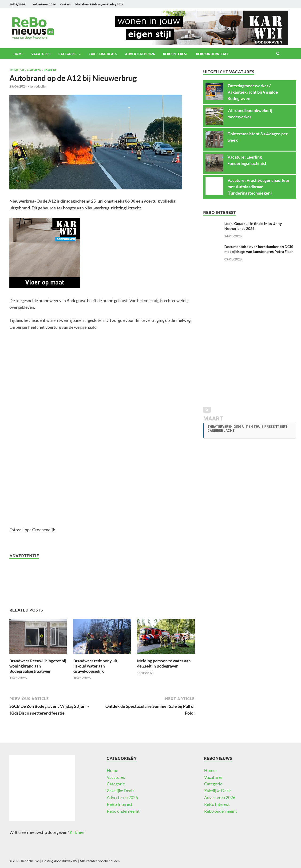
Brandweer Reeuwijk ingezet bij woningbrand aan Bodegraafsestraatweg (38, 666)
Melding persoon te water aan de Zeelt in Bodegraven (164, 663)
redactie (40, 86)
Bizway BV (70, 861)
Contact (65, 4)
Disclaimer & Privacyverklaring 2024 (99, 4)
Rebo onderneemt (212, 54)
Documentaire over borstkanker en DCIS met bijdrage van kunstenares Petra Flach (259, 249)
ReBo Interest (175, 54)
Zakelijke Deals (103, 54)
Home (18, 54)
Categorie (67, 54)
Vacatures (41, 54)
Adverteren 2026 (44, 4)
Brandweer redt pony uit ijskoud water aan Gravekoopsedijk (95, 666)
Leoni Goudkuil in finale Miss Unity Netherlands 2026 (253, 226)
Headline (50, 70)
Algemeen (34, 70)
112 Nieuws (17, 70)
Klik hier (77, 832)
